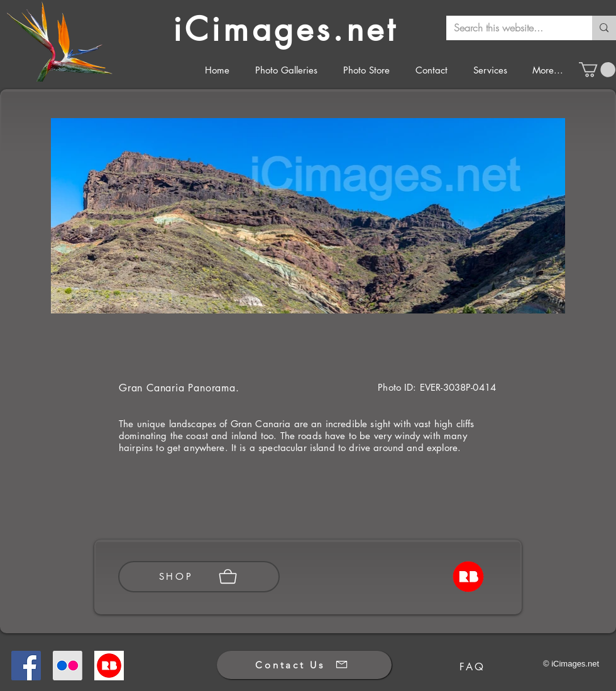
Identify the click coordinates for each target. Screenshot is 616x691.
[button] (597, 70)
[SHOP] (199, 577)
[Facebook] (26, 666)
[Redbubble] (109, 666)
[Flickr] (68, 666)
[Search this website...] (510, 28)
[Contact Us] (304, 665)
